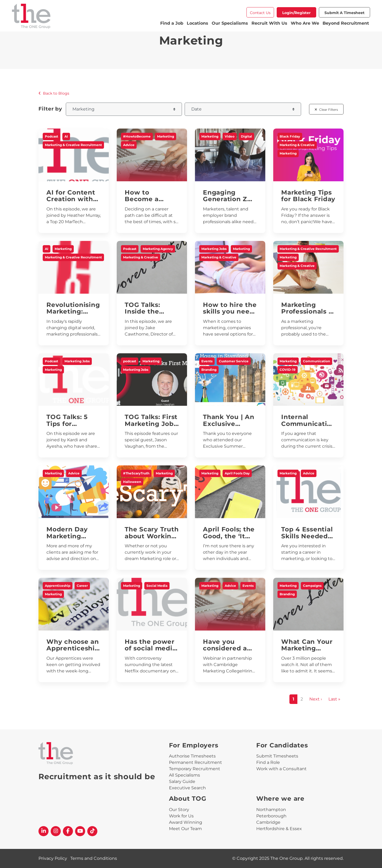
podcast (130, 361)
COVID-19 (288, 370)
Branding (209, 370)
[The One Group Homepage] (86, 17)
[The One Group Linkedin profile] (44, 831)
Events (207, 361)
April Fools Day (237, 473)
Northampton (271, 810)
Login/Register (296, 13)
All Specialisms (185, 775)
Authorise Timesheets (192, 756)
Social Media (157, 586)
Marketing (166, 136)
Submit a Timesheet (344, 13)
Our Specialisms (230, 23)
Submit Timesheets (277, 756)
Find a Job (172, 23)
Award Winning (186, 822)
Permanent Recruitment (196, 762)
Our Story (179, 810)
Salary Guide (182, 781)
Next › (316, 699)
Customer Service (234, 361)
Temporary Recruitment (195, 769)
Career (82, 586)
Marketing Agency (158, 249)
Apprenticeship (58, 586)
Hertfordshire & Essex (279, 829)
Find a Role (268, 762)
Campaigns (312, 586)
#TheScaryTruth (136, 473)
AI (66, 136)
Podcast (51, 136)
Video (230, 136)
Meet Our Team (185, 829)
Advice (129, 145)
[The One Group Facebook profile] (68, 831)
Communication (316, 361)
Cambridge (268, 822)
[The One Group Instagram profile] (56, 831)
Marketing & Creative (297, 145)
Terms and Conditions (94, 858)
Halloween (132, 482)
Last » (334, 699)
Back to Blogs (54, 93)
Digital (246, 136)
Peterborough (271, 816)
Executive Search (187, 788)
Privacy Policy (53, 858)
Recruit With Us (269, 23)
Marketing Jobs (214, 249)
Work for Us (181, 816)
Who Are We (305, 23)
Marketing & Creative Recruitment (73, 145)
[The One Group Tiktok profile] (92, 831)
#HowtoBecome (137, 136)
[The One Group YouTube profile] (80, 831)
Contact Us (260, 13)
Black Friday (290, 136)
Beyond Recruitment (346, 23)
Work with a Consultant (281, 769)
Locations (197, 23)
